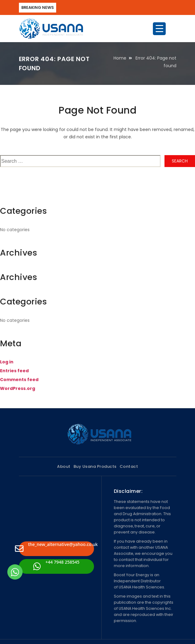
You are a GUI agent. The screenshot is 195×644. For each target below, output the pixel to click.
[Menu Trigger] (159, 29)
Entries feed (14, 371)
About (64, 466)
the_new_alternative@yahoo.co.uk (56, 547)
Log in (7, 362)
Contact (129, 466)
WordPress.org (18, 388)
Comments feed (19, 380)
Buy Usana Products (95, 466)
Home (120, 58)
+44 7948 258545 (56, 565)
